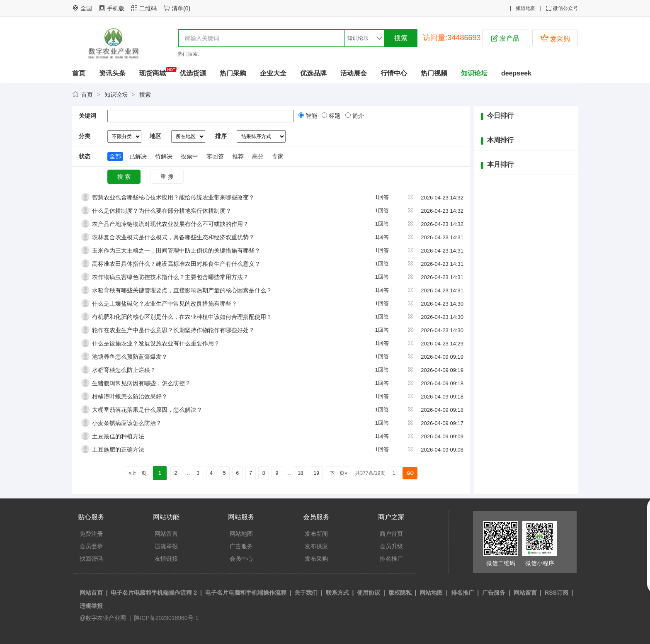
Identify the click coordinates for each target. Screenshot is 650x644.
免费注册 (91, 534)
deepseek (516, 73)
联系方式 (337, 593)
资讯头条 (112, 73)
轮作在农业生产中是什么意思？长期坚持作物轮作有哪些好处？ (173, 330)
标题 (334, 116)
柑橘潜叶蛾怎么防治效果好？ (130, 396)
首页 (79, 73)
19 (316, 473)
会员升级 (391, 546)
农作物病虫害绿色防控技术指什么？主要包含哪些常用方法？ (170, 277)
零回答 (215, 156)
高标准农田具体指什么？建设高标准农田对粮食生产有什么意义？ (176, 264)
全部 (115, 156)
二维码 (148, 8)
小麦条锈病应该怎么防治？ (127, 423)
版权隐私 (400, 593)
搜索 (145, 95)
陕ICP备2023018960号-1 (166, 618)
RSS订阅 (557, 593)
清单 (177, 8)
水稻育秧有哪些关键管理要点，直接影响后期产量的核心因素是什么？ (182, 290)
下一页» (338, 473)
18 (301, 473)
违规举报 (166, 546)
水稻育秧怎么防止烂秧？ (124, 370)
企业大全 (273, 73)
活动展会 (354, 73)
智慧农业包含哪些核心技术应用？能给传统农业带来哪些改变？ (173, 197)
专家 (278, 156)
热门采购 (233, 73)
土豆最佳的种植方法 (118, 436)
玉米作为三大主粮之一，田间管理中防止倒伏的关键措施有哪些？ (176, 250)
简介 (357, 116)
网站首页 (91, 593)
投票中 (189, 156)
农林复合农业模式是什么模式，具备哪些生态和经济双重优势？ (173, 237)
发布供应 (316, 546)
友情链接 (166, 559)
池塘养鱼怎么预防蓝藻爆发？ (130, 357)
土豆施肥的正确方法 (118, 450)
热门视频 (434, 73)
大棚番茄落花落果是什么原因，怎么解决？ (147, 410)
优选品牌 (313, 73)
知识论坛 (474, 73)
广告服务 (241, 546)
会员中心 (241, 559)
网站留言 (166, 534)
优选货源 (193, 73)
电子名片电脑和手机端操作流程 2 (154, 593)
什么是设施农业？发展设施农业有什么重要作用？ (156, 343)
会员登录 (91, 546)
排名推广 (391, 559)
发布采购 (316, 559)
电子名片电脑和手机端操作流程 (246, 593)
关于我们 (306, 593)
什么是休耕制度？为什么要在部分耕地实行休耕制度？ (162, 211)
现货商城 (153, 73)
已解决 (138, 156)
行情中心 (394, 73)
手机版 (116, 8)
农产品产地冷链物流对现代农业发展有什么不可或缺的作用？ (170, 224)
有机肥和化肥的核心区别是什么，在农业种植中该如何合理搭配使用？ (182, 317)
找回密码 (91, 559)
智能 (310, 116)
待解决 (164, 156)
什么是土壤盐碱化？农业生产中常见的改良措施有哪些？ (165, 304)
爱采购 (555, 38)
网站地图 (241, 534)
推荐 (238, 156)
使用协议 (369, 593)
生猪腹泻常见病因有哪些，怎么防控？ (141, 383)
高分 (258, 156)
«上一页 (137, 473)
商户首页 (391, 534)
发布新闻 (316, 534)
